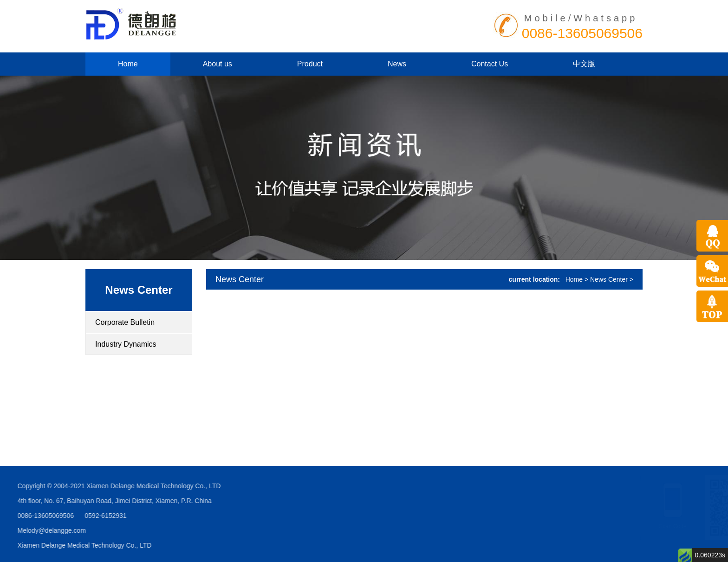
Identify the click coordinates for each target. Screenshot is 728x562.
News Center (139, 290)
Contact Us (490, 64)
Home (128, 64)
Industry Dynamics (126, 344)
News (397, 64)
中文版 (584, 64)
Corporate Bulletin (125, 322)
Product (310, 64)
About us (218, 64)
